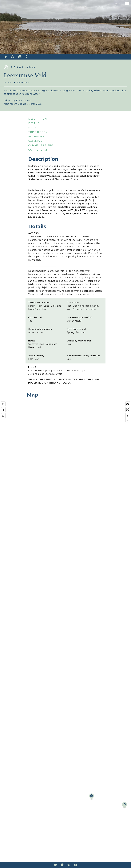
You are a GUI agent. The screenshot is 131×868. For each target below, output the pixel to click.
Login (108, 4)
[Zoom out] (128, 420)
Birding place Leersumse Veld (46, 374)
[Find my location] (3, 404)
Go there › (39, 150)
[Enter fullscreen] (128, 410)
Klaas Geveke (24, 101)
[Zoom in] (128, 416)
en (116, 4)
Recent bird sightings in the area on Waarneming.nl (58, 371)
